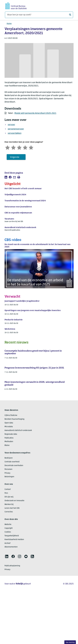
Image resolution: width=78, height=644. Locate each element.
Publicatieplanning (12, 566)
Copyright (9, 528)
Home (9, 24)
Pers (6, 493)
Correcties (9, 512)
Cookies (8, 532)
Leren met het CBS (12, 508)
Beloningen (9, 477)
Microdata (9, 427)
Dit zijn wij (9, 497)
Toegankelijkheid (12, 536)
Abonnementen (11, 547)
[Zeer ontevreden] (7, 147)
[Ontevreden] (13, 147)
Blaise (7, 445)
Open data (9, 423)
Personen (8, 469)
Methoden (9, 442)
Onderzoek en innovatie (14, 501)
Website (8, 524)
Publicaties (9, 438)
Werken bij (9, 504)
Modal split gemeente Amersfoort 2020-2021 (35, 113)
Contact (8, 489)
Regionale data (11, 434)
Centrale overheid (12, 462)
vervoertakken (15, 133)
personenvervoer (16, 129)
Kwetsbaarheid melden (14, 540)
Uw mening (70, 642)
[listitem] (6, 177)
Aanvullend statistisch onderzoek (18, 430)
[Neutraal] (19, 147)
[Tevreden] (25, 147)
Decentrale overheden (14, 466)
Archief (7, 543)
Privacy (7, 473)
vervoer (11, 125)
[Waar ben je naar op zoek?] (39, 15)
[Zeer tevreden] (31, 147)
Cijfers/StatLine (11, 415)
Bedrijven (9, 458)
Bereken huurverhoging (14, 419)
